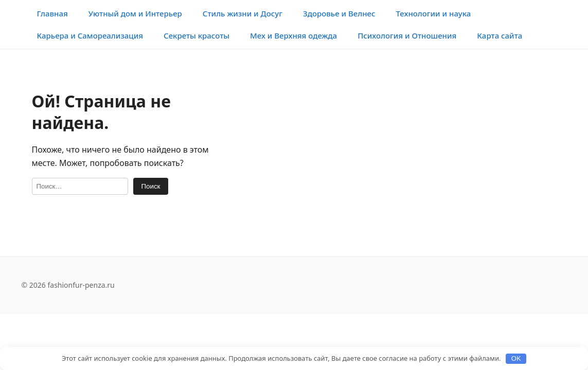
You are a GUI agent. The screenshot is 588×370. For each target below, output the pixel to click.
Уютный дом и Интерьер (135, 13)
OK (516, 358)
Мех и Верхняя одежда (293, 35)
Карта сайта (500, 35)
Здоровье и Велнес (339, 13)
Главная (52, 13)
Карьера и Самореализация (90, 35)
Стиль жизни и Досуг (243, 13)
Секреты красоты (197, 35)
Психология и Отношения (407, 35)
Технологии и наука (433, 13)
